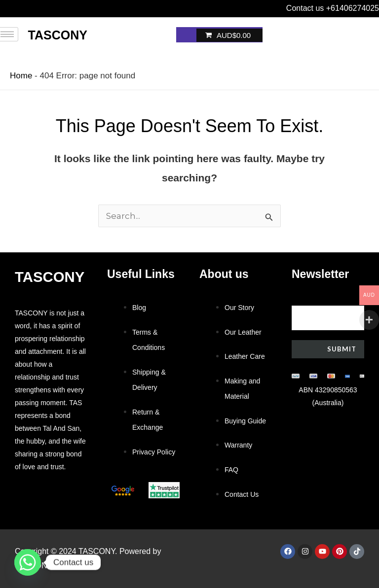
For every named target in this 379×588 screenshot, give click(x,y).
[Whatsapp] (28, 562)
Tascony (58, 35)
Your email (328, 311)
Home (21, 76)
